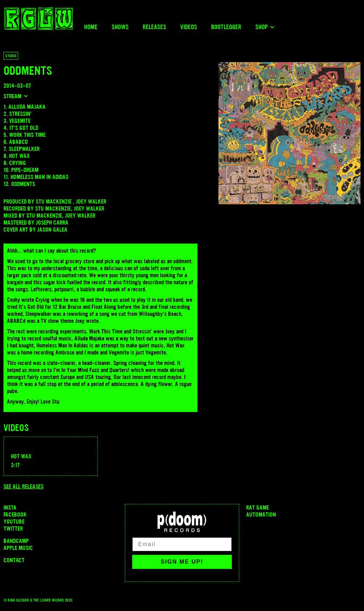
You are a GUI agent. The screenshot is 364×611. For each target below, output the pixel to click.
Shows (120, 27)
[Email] (182, 544)
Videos (189, 27)
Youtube (14, 522)
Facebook (15, 514)
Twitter (13, 529)
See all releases (23, 486)
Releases (154, 27)
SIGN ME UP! (182, 562)
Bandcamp (16, 541)
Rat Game (258, 507)
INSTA (10, 507)
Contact (14, 560)
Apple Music (18, 548)
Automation (261, 514)
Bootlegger (226, 27)
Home (91, 27)
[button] (265, 27)
